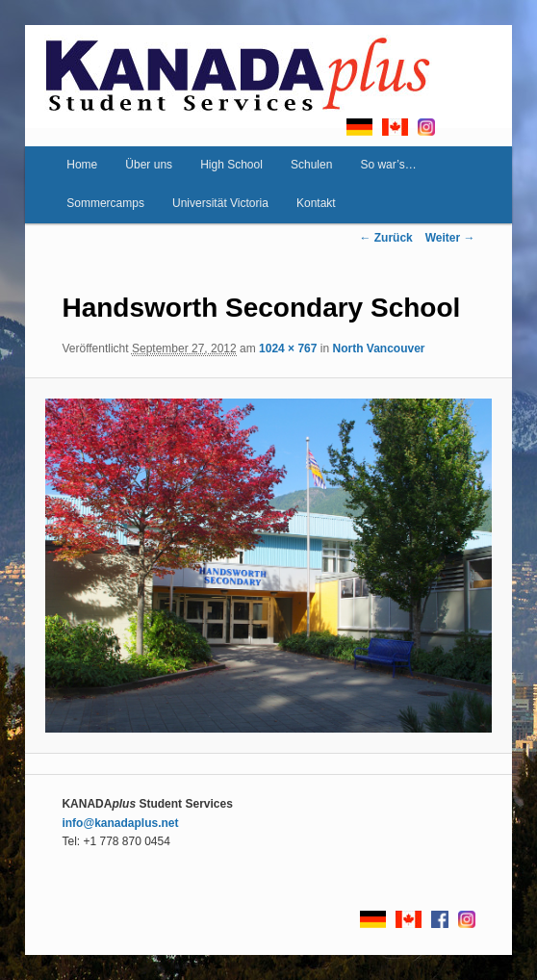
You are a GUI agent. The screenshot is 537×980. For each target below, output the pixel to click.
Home (82, 165)
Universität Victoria (220, 203)
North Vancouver (378, 348)
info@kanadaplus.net (120, 823)
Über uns (149, 165)
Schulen (311, 165)
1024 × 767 (288, 348)
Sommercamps (105, 203)
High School (231, 165)
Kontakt (316, 203)
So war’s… (388, 165)
